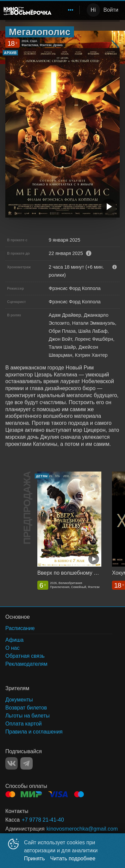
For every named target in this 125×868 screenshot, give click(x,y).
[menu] (67, 10)
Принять (34, 858)
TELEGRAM (26, 763)
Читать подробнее (73, 858)
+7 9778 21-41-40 (43, 820)
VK (11, 763)
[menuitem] (71, 10)
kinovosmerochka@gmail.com (82, 829)
